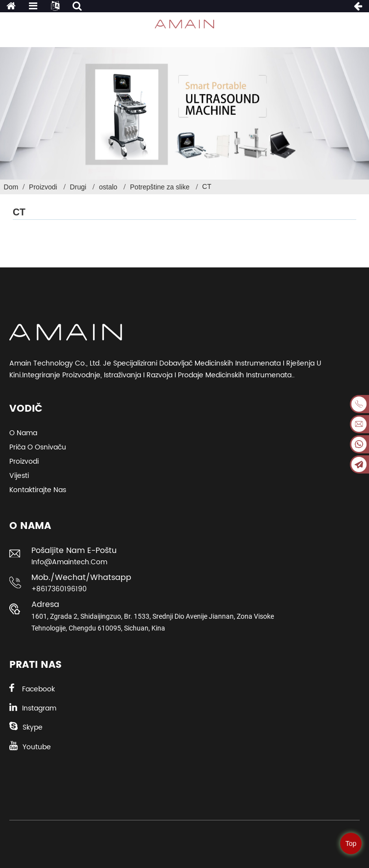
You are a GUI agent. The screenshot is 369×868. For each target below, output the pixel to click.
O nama (23, 433)
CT (207, 186)
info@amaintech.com (69, 562)
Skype (33, 727)
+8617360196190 (59, 589)
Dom (11, 187)
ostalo (108, 187)
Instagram (39, 708)
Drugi (78, 187)
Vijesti (19, 476)
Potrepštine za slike (160, 187)
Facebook (38, 689)
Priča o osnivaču (38, 447)
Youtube (37, 747)
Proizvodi (43, 187)
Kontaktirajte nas (38, 490)
